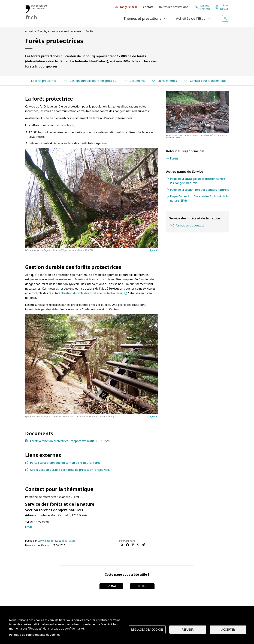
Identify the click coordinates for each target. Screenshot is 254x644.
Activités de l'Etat (194, 18)
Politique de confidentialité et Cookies (35, 635)
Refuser (188, 630)
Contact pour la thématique (205, 81)
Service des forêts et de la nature (57, 541)
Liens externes (164, 81)
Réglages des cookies (147, 630)
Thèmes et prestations (146, 18)
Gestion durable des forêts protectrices (90, 81)
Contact (148, 7)
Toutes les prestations (173, 7)
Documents (134, 81)
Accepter (228, 630)
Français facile (128, 7)
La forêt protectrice (41, 81)
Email (29, 527)
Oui (111, 586)
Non (142, 586)
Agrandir (154, 250)
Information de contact (188, 225)
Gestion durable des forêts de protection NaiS (95, 293)
